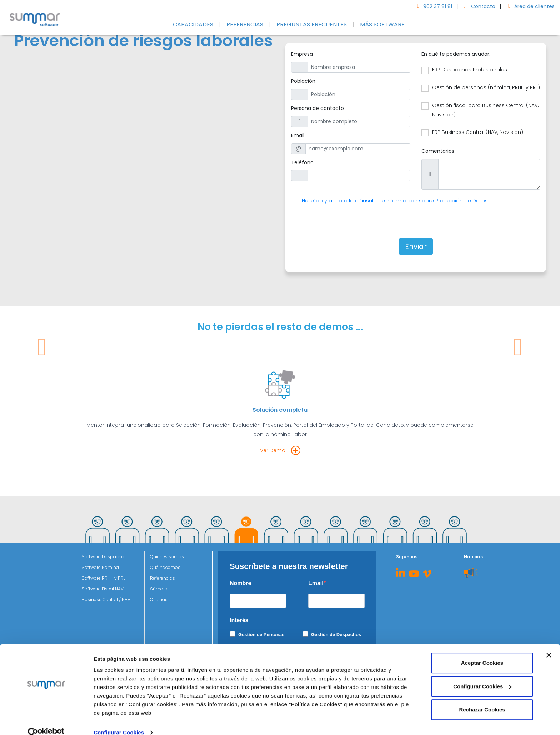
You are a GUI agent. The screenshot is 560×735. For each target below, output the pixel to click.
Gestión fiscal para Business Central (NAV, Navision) (485, 110)
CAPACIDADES (193, 24)
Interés (239, 620)
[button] (42, 398)
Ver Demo (273, 450)
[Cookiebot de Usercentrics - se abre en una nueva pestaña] (46, 721)
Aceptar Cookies (482, 651)
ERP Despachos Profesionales (470, 70)
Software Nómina (100, 567)
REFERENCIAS (245, 24)
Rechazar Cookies (482, 698)
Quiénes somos (167, 557)
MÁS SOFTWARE (382, 24)
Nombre (240, 583)
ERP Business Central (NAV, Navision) (478, 132)
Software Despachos (104, 557)
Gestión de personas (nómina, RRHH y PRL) (486, 87)
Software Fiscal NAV (103, 589)
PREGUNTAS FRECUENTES (312, 24)
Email (316, 583)
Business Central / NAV (106, 599)
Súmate (159, 589)
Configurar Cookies (119, 721)
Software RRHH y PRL (103, 578)
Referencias (162, 578)
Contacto (478, 6)
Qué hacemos (165, 567)
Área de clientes (530, 6)
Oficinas (159, 599)
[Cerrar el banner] (549, 644)
